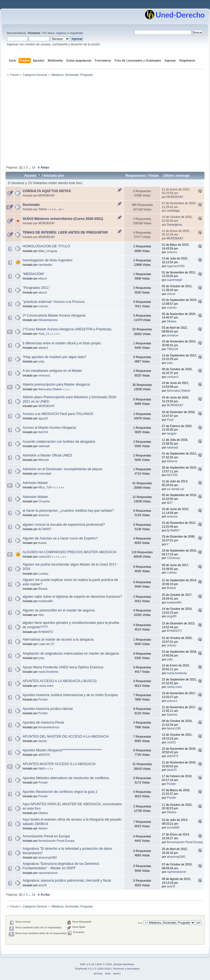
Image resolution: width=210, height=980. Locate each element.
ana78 (42, 885)
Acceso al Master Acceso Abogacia (49, 428)
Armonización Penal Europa (56, 841)
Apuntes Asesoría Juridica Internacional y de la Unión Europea (70, 695)
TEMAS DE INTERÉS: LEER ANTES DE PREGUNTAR (65, 232)
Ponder (43, 699)
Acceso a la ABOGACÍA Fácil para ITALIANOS (58, 414)
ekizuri (43, 278)
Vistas (154, 175)
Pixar (170, 420)
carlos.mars (46, 686)
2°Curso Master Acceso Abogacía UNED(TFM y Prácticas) (67, 329)
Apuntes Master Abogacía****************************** (62, 750)
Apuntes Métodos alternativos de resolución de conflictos (66, 778)
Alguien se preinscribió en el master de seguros (59, 610)
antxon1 (172, 701)
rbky (41, 615)
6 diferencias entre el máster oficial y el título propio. (62, 343)
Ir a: (140, 923)
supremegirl (174, 280)
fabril (42, 768)
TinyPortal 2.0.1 (84, 969)
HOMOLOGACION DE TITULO (46, 246)
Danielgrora (174, 225)
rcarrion (43, 306)
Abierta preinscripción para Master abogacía (56, 384)
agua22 (43, 418)
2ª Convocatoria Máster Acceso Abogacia (54, 315)
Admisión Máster (35, 483)
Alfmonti (43, 460)
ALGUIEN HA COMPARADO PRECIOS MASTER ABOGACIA (70, 552)
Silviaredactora (48, 320)
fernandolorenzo (49, 727)
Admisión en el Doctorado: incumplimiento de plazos (62, 469)
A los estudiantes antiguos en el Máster (52, 371)
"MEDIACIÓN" (34, 274)
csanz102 (45, 557)
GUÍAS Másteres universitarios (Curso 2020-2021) (63, 219)
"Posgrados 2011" (36, 288)
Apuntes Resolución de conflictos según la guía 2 (60, 792)
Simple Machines (124, 964)
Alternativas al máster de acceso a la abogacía (58, 640)
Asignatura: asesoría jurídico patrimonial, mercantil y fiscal (67, 881)
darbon (43, 828)
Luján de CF (46, 644)
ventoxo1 (44, 375)
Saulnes (172, 715)
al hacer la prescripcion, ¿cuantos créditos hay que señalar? (68, 511)
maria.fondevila (48, 672)
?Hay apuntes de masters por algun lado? (54, 357)
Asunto (33, 175)
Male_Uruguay (48, 251)
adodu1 (43, 348)
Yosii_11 (44, 334)
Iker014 (43, 432)
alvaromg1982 (48, 857)
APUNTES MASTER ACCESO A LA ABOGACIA (59, 764)
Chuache (44, 501)
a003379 (44, 755)
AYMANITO (46, 632)
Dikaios (172, 321)
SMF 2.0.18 (87, 964)
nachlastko (45, 265)
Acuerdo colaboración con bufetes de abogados (59, 442)
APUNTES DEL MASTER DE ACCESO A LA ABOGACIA (66, 737)
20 (60, 209)
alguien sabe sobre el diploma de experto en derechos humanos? (72, 597)
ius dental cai (175, 489)
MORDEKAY (47, 195)
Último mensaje (176, 175)
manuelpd (45, 474)
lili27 (170, 503)
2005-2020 (104, 969)
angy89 (172, 616)
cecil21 (171, 742)
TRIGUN (172, 349)
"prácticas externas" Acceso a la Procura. (54, 302)
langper (172, 433)
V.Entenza (173, 558)
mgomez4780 (176, 266)
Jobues (172, 645)
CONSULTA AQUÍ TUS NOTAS (47, 191)
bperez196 (174, 728)
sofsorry (172, 252)
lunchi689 (173, 827)
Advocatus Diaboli (50, 389)
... (30, 167)
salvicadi (44, 446)
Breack (43, 589)
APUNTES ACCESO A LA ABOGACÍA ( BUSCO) (60, 681)
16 (34, 167)
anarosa (44, 515)
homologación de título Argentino (48, 260)
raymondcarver (48, 873)
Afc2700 (172, 475)
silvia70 (172, 770)
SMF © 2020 (104, 964)
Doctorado (31, 205)
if (168, 544)
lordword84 (46, 601)
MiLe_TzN (45, 487)
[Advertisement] (105, 121)
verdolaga (173, 211)
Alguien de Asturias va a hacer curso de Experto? (60, 538)
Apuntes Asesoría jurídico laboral (48, 709)
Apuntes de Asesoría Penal (43, 722)
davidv (43, 741)
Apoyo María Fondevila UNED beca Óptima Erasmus (63, 667)
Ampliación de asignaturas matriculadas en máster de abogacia (71, 654)
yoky (42, 361)
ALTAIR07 (45, 529)
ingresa (61, 33)
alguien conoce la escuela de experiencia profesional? (64, 525)
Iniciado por (54, 175)
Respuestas (135, 175)
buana (42, 543)
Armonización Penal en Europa (46, 836)
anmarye (172, 335)
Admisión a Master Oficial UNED (47, 455)
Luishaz (44, 574)
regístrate (76, 33)
